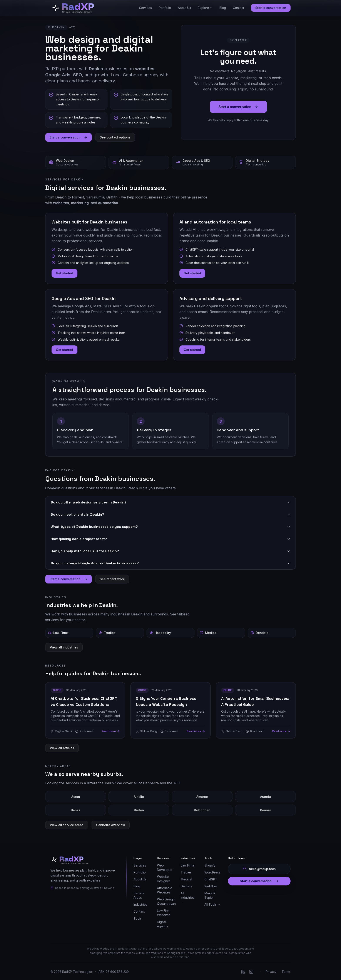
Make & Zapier (210, 895)
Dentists (186, 886)
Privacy (271, 972)
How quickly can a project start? (170, 539)
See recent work (112, 579)
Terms (286, 972)
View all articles (62, 748)
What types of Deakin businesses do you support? (170, 526)
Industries (140, 904)
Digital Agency (163, 924)
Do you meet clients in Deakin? (170, 514)
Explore (205, 8)
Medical (186, 879)
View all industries (64, 647)
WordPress (212, 872)
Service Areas (139, 895)
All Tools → (212, 904)
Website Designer (164, 879)
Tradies (186, 872)
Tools (138, 918)
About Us (184, 8)
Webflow (211, 886)
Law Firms (188, 865)
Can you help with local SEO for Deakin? (170, 551)
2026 (58, 972)
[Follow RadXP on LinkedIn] (243, 972)
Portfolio (165, 8)
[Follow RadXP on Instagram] (251, 972)
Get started (64, 273)
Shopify (210, 865)
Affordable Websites (165, 890)
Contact (238, 8)
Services (145, 8)
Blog (223, 8)
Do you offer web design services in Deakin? (170, 502)
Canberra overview (111, 825)
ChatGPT (211, 879)
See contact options (115, 137)
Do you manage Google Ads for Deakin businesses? (170, 563)
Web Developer (165, 867)
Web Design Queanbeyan (166, 901)
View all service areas (67, 825)
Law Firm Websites (164, 913)
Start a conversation (271, 8)
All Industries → (188, 897)
